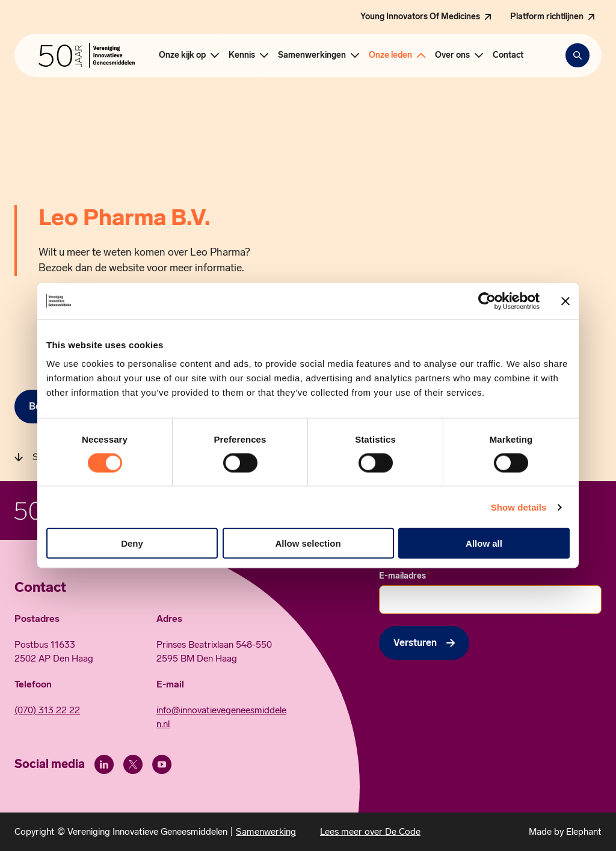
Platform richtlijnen (547, 17)
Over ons (452, 55)
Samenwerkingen (312, 55)
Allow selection (308, 543)
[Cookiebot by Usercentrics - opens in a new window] (487, 301)
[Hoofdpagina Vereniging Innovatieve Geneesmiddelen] (87, 55)
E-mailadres (405, 576)
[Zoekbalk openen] (577, 55)
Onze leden (390, 55)
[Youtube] (162, 764)
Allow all (484, 543)
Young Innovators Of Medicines (420, 17)
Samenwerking (266, 831)
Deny (132, 543)
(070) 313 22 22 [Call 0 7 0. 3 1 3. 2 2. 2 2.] (47, 710)
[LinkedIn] (104, 764)
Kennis (242, 55)
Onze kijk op (182, 55)
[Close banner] (565, 301)
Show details (519, 507)
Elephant (584, 831)
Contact (508, 55)
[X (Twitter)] (133, 764)
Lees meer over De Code (370, 831)
